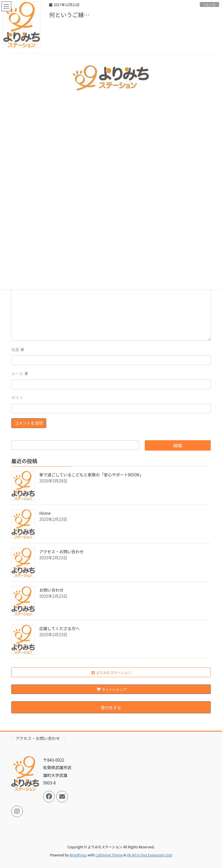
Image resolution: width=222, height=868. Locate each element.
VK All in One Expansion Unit (150, 855)
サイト (17, 398)
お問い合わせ (51, 590)
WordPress (78, 855)
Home (45, 513)
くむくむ (209, 5)
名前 (18, 349)
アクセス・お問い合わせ (61, 551)
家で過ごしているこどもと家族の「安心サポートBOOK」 (91, 475)
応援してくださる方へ (59, 628)
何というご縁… (69, 15)
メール (20, 373)
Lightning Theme (109, 855)
